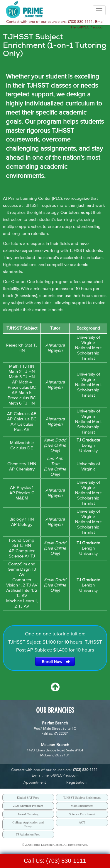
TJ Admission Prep (28, 834)
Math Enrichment (82, 806)
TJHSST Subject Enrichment (82, 797)
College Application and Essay (28, 824)
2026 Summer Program (28, 806)
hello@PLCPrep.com (62, 775)
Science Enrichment (82, 814)
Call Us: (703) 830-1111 (55, 861)
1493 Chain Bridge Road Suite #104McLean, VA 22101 (55, 750)
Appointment (35, 782)
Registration (76, 782)
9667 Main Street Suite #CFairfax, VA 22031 (55, 728)
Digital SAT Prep (28, 797)
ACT (82, 822)
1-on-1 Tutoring (28, 814)
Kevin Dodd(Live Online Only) (55, 445)
